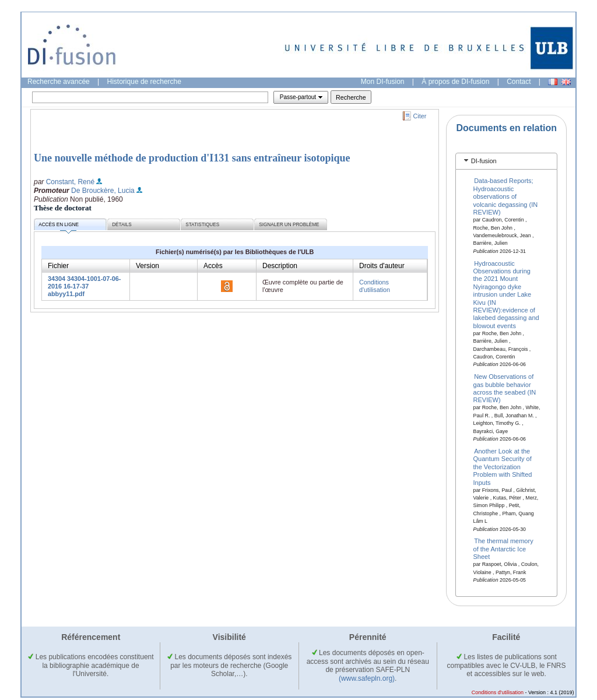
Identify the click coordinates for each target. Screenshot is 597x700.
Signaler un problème (289, 225)
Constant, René (70, 182)
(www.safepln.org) (367, 678)
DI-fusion (484, 161)
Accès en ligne (59, 226)
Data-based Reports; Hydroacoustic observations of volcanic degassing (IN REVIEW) (506, 196)
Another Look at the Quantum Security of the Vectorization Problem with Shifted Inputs (503, 467)
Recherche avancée (59, 82)
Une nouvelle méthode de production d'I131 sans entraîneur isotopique (192, 158)
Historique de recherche (144, 82)
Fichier (58, 266)
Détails (122, 225)
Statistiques (202, 225)
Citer (420, 116)
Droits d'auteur (382, 266)
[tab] (506, 161)
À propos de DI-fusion (455, 82)
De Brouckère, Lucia (103, 191)
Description (280, 266)
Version (148, 266)
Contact (519, 82)
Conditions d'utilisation (375, 286)
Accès (213, 266)
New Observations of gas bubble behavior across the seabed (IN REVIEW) (505, 388)
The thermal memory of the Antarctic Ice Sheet (503, 549)
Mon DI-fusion (383, 82)
